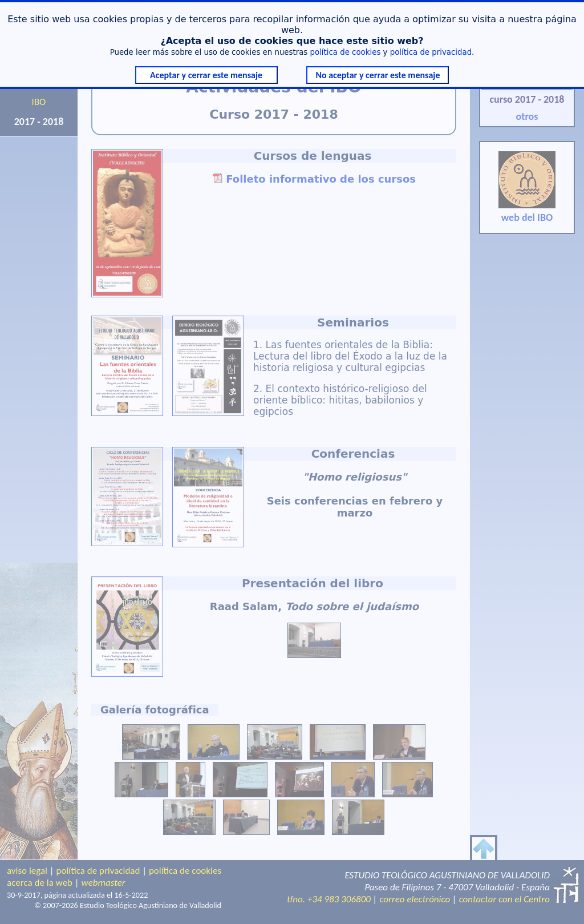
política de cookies (346, 52)
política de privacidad (431, 52)
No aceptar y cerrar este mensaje (378, 75)
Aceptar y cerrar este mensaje (206, 75)
